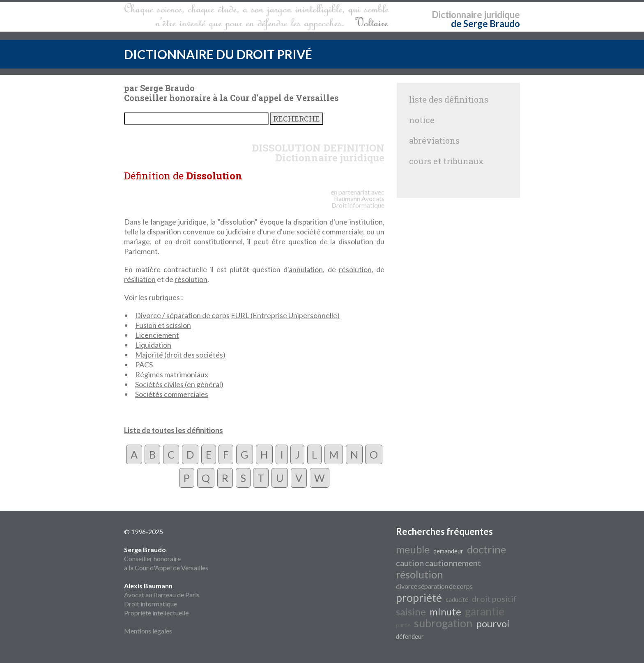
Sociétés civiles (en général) (179, 384)
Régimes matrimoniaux (172, 374)
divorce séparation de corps (434, 586)
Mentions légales (148, 631)
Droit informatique (151, 604)
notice (422, 120)
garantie (485, 611)
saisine (411, 611)
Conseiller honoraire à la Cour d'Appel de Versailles (166, 559)
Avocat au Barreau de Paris (162, 595)
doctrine (486, 549)
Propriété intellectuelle (156, 613)
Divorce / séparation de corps (182, 315)
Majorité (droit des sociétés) (180, 355)
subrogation (443, 623)
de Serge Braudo (485, 24)
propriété (419, 598)
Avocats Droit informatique (358, 202)
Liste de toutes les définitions (174, 430)
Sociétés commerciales (172, 394)
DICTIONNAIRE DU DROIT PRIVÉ (218, 54)
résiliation (140, 279)
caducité (457, 600)
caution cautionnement (438, 563)
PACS (144, 365)
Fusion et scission (163, 325)
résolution (355, 269)
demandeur (448, 551)
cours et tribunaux (446, 161)
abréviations (434, 140)
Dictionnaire (457, 15)
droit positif (494, 599)
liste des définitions (449, 99)
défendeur (410, 637)
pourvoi (493, 623)
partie (403, 625)
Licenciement (157, 335)
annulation (306, 269)
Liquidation (153, 345)
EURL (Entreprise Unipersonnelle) (285, 315)
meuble (413, 549)
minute (445, 611)
